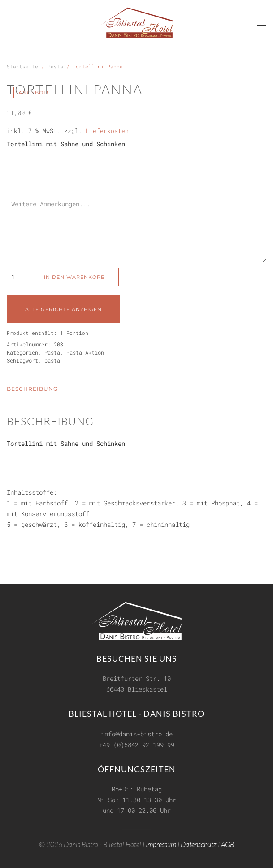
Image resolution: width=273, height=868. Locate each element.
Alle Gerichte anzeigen (63, 309)
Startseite (22, 66)
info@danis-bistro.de (137, 733)
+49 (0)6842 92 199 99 (137, 743)
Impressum (161, 843)
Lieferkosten (107, 131)
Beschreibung (32, 389)
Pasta (55, 66)
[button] (262, 22)
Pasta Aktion (85, 352)
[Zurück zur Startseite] (137, 22)
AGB (227, 843)
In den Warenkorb (74, 277)
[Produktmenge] (16, 277)
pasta (52, 360)
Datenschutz (199, 843)
